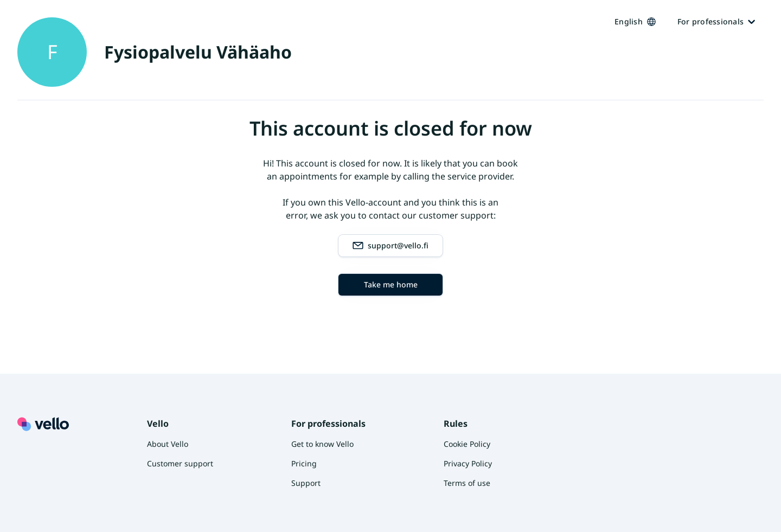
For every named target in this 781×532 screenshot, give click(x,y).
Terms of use (467, 483)
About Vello (168, 444)
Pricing (304, 463)
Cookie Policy (467, 444)
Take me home (391, 284)
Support (306, 483)
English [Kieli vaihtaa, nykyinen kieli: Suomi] (635, 21)
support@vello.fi (390, 246)
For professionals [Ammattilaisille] (716, 21)
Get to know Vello (322, 444)
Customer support (180, 463)
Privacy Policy (468, 463)
